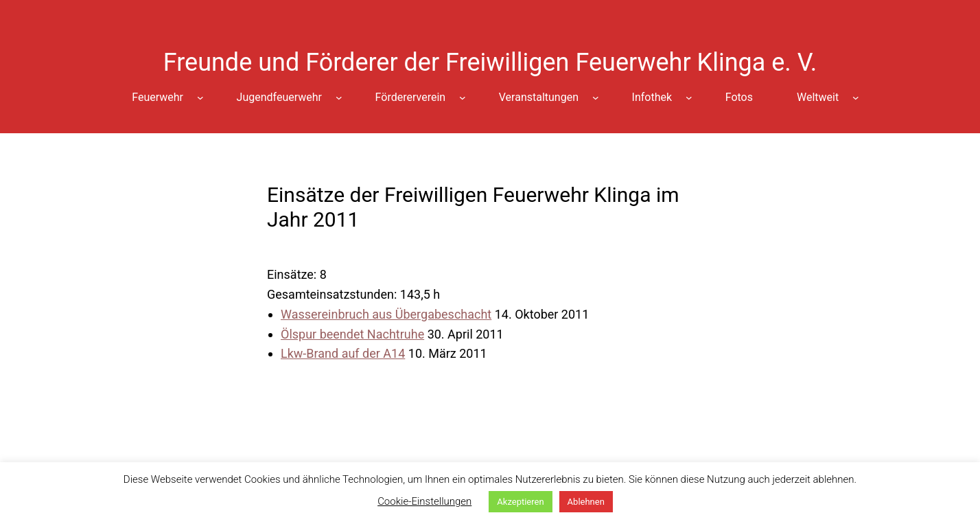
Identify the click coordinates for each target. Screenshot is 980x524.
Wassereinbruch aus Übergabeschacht (386, 314)
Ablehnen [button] (586, 502)
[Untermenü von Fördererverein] (463, 98)
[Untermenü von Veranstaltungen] (596, 98)
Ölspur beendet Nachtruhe (352, 334)
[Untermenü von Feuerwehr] (200, 98)
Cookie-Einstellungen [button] (424, 501)
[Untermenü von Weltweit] (856, 98)
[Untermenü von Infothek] (689, 98)
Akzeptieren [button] (520, 502)
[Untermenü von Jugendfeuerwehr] (339, 98)
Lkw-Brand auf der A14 (343, 353)
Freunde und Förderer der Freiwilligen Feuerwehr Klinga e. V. (490, 62)
